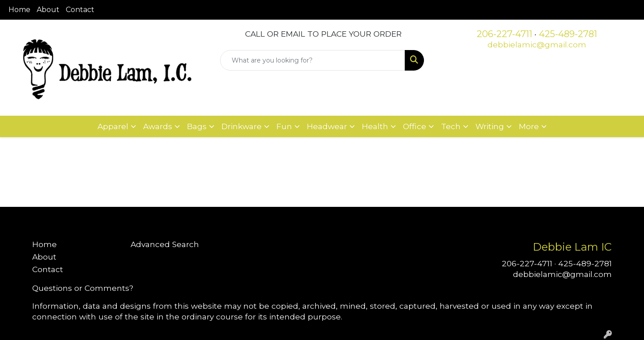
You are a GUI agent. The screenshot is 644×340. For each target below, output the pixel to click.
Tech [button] (451, 126)
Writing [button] (490, 126)
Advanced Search (165, 244)
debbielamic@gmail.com (537, 44)
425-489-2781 (568, 34)
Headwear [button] (327, 126)
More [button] (529, 126)
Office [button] (415, 126)
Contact (80, 10)
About (48, 10)
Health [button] (375, 126)
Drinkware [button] (241, 126)
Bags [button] (197, 126)
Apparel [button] (113, 126)
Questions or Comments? (83, 288)
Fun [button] (284, 126)
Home (19, 10)
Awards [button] (158, 126)
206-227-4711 (504, 34)
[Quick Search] (313, 60)
